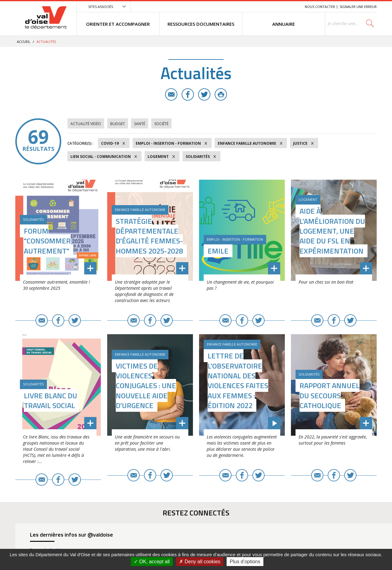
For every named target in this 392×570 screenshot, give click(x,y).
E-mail (171, 94)
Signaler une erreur (358, 7)
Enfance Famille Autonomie (247, 143)
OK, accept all (152, 562)
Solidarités (198, 157)
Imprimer (221, 94)
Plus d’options (245, 562)
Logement (158, 157)
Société (161, 124)
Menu (255, 7)
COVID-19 (110, 143)
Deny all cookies (200, 562)
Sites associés (101, 7)
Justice (300, 143)
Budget (118, 124)
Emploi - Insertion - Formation (168, 143)
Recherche (292, 7)
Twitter (204, 94)
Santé (140, 124)
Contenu (271, 7)
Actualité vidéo (86, 124)
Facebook (188, 94)
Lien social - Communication (101, 157)
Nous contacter (320, 7)
